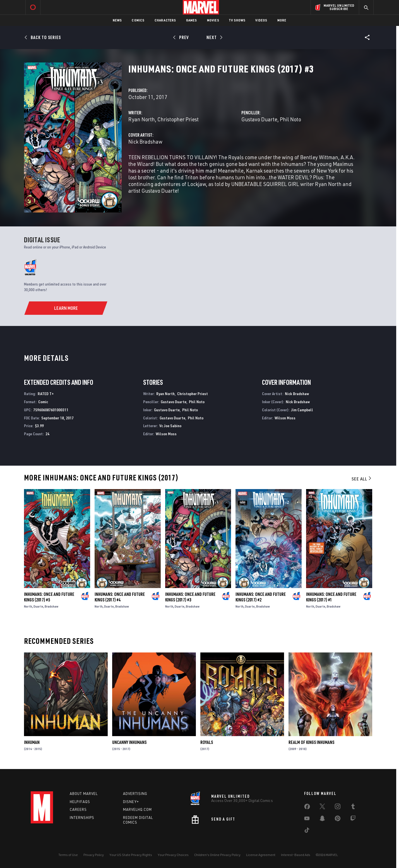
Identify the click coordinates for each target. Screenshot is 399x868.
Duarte (38, 606)
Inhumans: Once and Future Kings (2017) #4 (120, 597)
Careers (78, 809)
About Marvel (84, 794)
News (117, 20)
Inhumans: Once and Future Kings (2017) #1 (331, 597)
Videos (261, 20)
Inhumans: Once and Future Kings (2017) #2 (261, 597)
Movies (213, 20)
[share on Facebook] (307, 808)
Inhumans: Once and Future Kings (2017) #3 (190, 597)
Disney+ (131, 802)
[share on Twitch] (353, 819)
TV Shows (237, 20)
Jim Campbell (302, 410)
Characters (165, 20)
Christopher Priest (178, 119)
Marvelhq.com (137, 809)
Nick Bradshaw (145, 142)
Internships (82, 818)
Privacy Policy (94, 855)
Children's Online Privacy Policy (217, 855)
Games (192, 20)
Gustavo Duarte (259, 119)
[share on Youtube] (307, 819)
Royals (207, 742)
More (282, 20)
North (28, 606)
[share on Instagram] (338, 807)
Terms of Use (68, 855)
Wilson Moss (166, 434)
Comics (138, 20)
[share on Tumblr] (353, 807)
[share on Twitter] (322, 807)
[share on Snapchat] (322, 819)
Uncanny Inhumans (129, 742)
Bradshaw (51, 606)
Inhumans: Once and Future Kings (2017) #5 (49, 597)
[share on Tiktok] (307, 831)
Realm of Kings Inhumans (311, 742)
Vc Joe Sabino (170, 426)
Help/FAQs (80, 802)
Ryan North (142, 119)
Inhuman (32, 742)
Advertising (135, 794)
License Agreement (261, 855)
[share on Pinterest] (338, 819)
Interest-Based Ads (296, 855)
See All (362, 479)
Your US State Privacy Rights (131, 855)
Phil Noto (290, 119)
